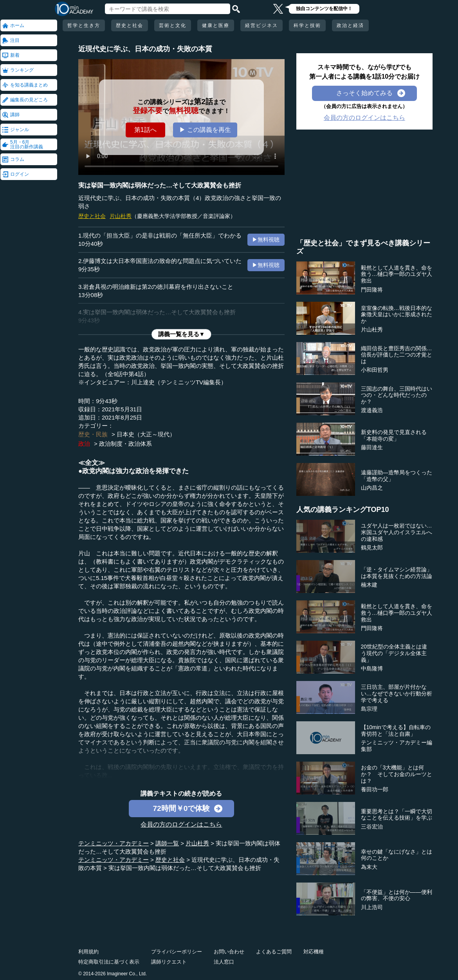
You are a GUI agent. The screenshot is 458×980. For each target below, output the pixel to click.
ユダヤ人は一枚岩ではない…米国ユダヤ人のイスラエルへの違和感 (397, 532)
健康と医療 (216, 25)
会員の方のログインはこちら (181, 824)
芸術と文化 (173, 25)
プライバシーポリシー (177, 952)
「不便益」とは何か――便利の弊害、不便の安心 (397, 895)
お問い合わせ (229, 952)
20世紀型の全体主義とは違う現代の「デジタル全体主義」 (394, 653)
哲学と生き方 (84, 25)
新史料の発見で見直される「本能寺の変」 (394, 435)
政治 (84, 444)
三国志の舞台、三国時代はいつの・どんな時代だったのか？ (397, 395)
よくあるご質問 (274, 952)
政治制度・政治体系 (125, 444)
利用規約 (88, 952)
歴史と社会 (130, 25)
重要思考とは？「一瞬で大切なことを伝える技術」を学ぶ (397, 815)
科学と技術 (307, 25)
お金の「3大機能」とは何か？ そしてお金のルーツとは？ (397, 774)
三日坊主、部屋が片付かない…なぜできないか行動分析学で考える (397, 694)
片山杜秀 (121, 216)
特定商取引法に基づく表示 (109, 962)
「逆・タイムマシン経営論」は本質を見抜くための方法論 (397, 573)
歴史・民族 (93, 434)
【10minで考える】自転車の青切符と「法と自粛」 (396, 730)
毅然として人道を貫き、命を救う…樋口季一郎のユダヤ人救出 (397, 274)
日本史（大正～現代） (146, 434)
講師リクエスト (169, 962)
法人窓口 (224, 962)
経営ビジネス (261, 25)
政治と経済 (350, 25)
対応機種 (314, 952)
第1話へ (145, 130)
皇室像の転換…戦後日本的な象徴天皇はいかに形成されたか (397, 315)
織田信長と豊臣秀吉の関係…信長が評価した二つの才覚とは (397, 355)
